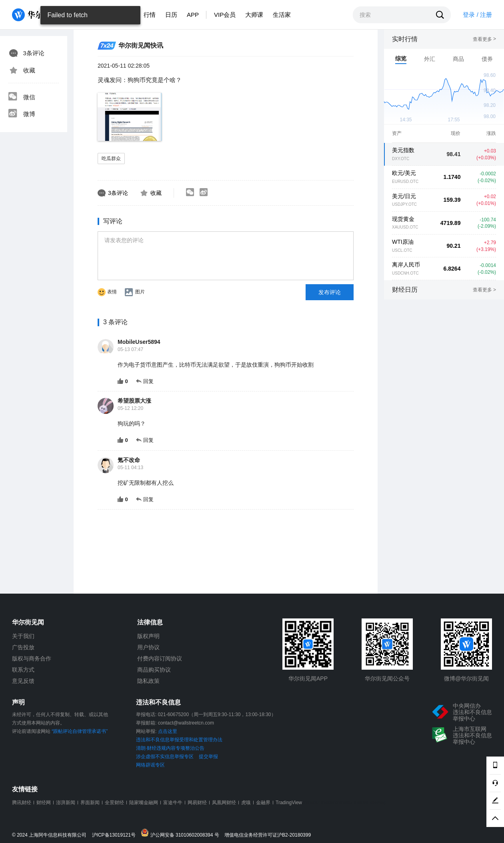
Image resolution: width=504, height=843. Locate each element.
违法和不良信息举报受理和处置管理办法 (179, 740)
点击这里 (168, 731)
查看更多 (484, 39)
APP (193, 15)
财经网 (44, 803)
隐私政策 (148, 681)
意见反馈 (23, 681)
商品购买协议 (154, 670)
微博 (22, 114)
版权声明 (148, 636)
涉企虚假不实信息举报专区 (165, 757)
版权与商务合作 (32, 658)
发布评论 (330, 292)
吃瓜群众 (111, 159)
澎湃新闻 (66, 803)
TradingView (289, 803)
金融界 (263, 803)
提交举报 (208, 757)
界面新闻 (90, 803)
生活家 (282, 15)
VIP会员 (225, 15)
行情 (150, 15)
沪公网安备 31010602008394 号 (182, 833)
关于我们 (23, 636)
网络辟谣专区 (150, 765)
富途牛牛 (173, 803)
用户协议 (148, 647)
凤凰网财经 (224, 803)
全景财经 (114, 803)
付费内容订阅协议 (160, 658)
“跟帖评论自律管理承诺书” (80, 731)
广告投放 (23, 647)
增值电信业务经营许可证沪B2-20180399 (268, 835)
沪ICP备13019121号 (116, 835)
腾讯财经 (22, 803)
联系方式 (23, 670)
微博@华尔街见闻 (466, 678)
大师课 (254, 15)
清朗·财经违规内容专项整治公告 (170, 748)
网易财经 (197, 803)
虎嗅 (246, 803)
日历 (171, 15)
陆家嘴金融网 (144, 803)
